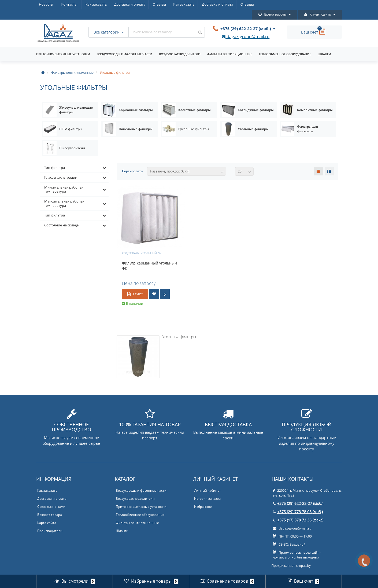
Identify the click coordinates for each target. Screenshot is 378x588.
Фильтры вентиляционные (230, 44)
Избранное (203, 497)
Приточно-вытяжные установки (63, 44)
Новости (136, 4)
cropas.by (303, 556)
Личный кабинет (207, 481)
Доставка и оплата (84, 4)
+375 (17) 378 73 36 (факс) (298, 510)
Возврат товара (50, 505)
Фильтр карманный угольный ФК (149, 256)
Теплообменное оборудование (285, 44)
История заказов (207, 489)
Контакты (160, 4)
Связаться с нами (51, 497)
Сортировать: (133, 161)
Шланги (324, 44)
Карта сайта (47, 513)
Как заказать (50, 4)
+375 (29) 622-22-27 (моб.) (298, 494)
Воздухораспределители (180, 44)
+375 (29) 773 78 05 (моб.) (298, 502)
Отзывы (114, 4)
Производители (50, 521)
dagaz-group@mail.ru (246, 27)
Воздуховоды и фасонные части (125, 44)
